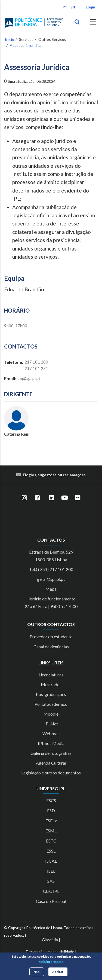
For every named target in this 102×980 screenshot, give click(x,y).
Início (10, 39)
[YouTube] (65, 498)
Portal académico (51, 704)
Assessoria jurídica (26, 45)
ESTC (51, 841)
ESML (51, 831)
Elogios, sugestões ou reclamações (54, 475)
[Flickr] (78, 498)
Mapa (51, 589)
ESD (51, 810)
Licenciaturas (51, 675)
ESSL (51, 851)
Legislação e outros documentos (51, 773)
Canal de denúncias (51, 647)
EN (73, 7)
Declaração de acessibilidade (50, 952)
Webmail (51, 733)
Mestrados (51, 684)
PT (65, 7)
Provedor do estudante (51, 636)
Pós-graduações (51, 694)
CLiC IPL (51, 891)
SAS (51, 881)
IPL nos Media (51, 743)
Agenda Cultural (51, 763)
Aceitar (58, 972)
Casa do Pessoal (51, 901)
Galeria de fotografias (51, 753)
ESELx (51, 821)
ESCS (51, 800)
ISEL (51, 871)
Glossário (50, 940)
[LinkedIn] (52, 498)
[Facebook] (38, 498)
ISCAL (51, 861)
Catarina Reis (16, 434)
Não (37, 972)
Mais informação (51, 962)
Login (90, 7)
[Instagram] (24, 498)
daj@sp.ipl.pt (29, 378)
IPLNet (51, 724)
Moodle (51, 714)
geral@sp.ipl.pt (51, 579)
